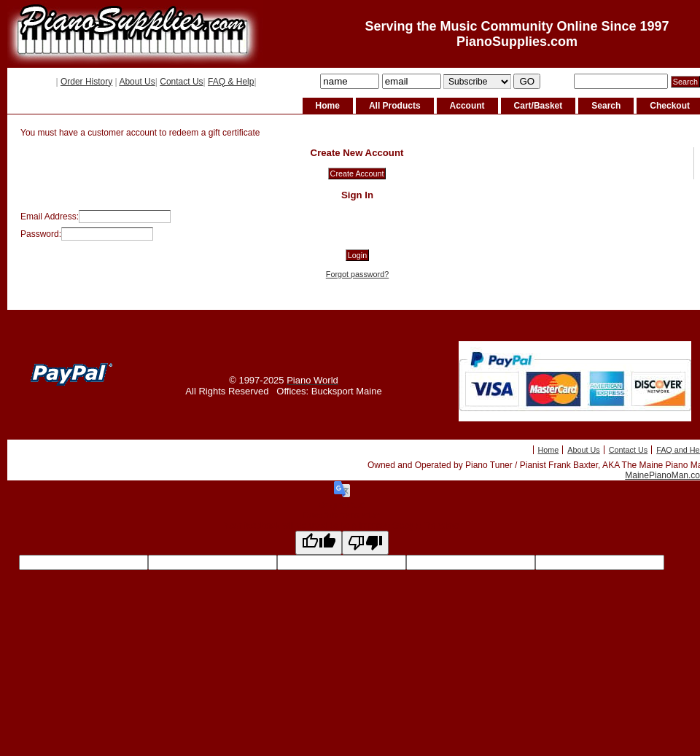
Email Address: (50, 217)
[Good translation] (319, 543)
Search (606, 106)
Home (328, 106)
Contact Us (181, 82)
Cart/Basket (538, 106)
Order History (86, 82)
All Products (395, 106)
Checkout (670, 106)
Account (467, 106)
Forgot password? (357, 274)
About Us (137, 82)
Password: (41, 234)
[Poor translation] (365, 543)
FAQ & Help (231, 82)
